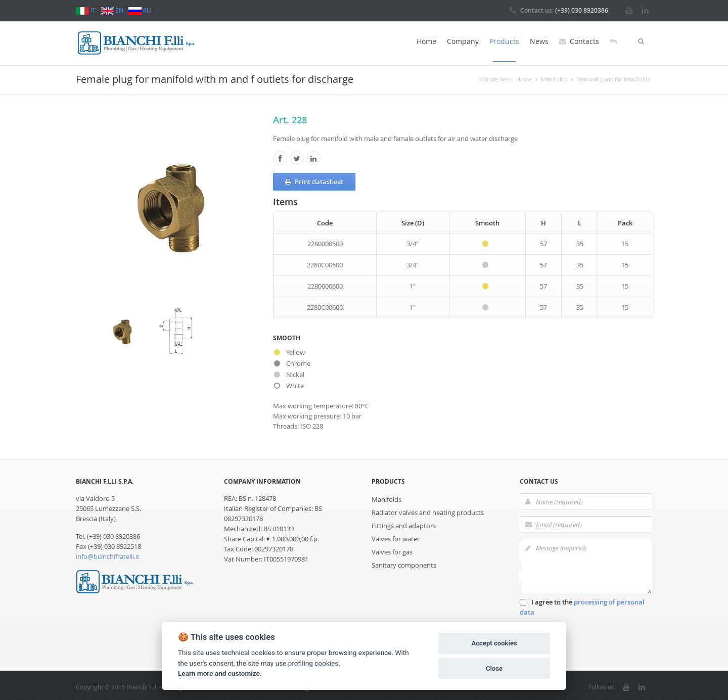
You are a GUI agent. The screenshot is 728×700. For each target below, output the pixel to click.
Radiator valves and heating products (428, 509)
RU (140, 10)
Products (504, 41)
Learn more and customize (219, 673)
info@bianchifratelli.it (108, 553)
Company (463, 41)
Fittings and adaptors (404, 523)
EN (112, 10)
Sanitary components (404, 562)
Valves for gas (392, 549)
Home (426, 41)
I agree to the (582, 604)
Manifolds (386, 496)
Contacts (579, 41)
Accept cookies (494, 643)
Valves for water (396, 536)
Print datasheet (314, 178)
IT (86, 10)
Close (494, 668)
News (539, 41)
